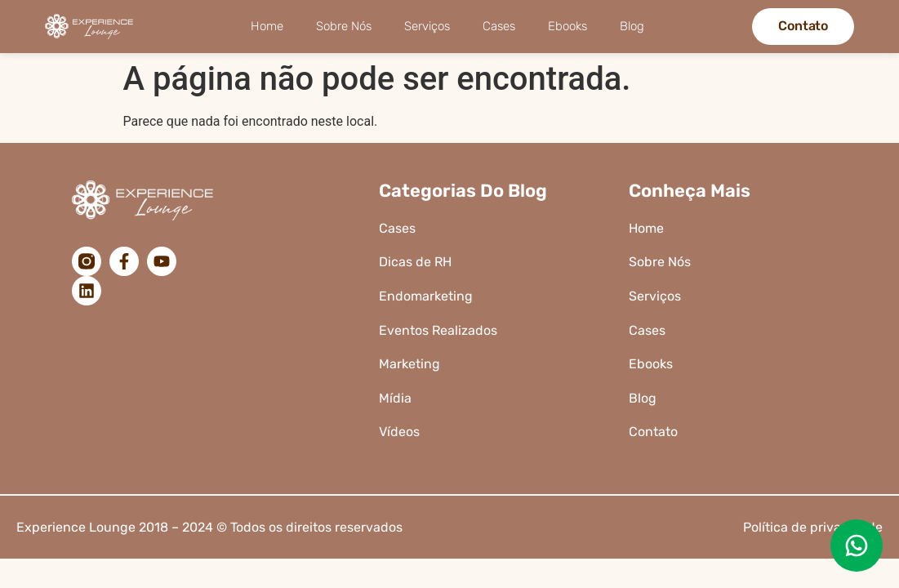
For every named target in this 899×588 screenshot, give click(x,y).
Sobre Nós (344, 26)
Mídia (395, 398)
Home (267, 26)
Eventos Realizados (438, 330)
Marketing (409, 364)
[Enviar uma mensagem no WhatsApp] (857, 546)
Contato (653, 432)
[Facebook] (124, 261)
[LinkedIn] (87, 291)
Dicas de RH (417, 262)
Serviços (427, 26)
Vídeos (399, 432)
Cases (499, 26)
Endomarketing (426, 296)
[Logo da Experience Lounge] (93, 26)
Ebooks (567, 26)
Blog (632, 26)
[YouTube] (162, 261)
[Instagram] (87, 261)
